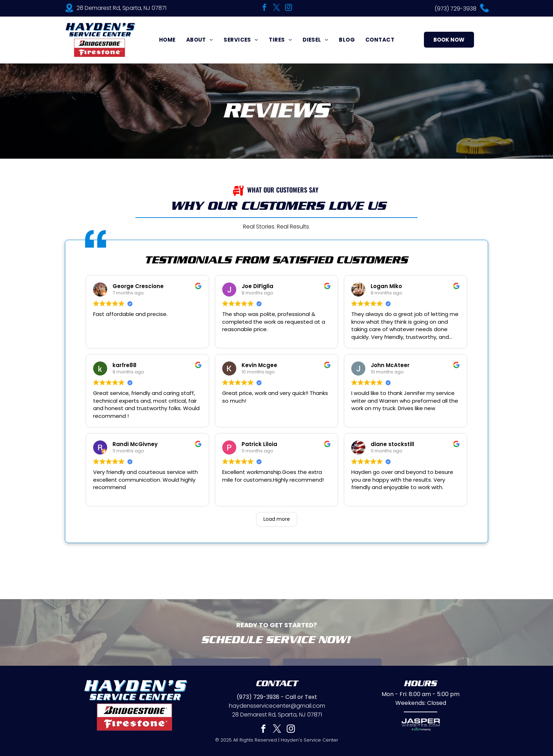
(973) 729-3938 (455, 9)
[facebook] (265, 8)
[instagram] (288, 8)
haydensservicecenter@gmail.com (277, 706)
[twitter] (276, 8)
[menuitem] (167, 40)
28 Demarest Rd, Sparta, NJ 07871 (121, 8)
